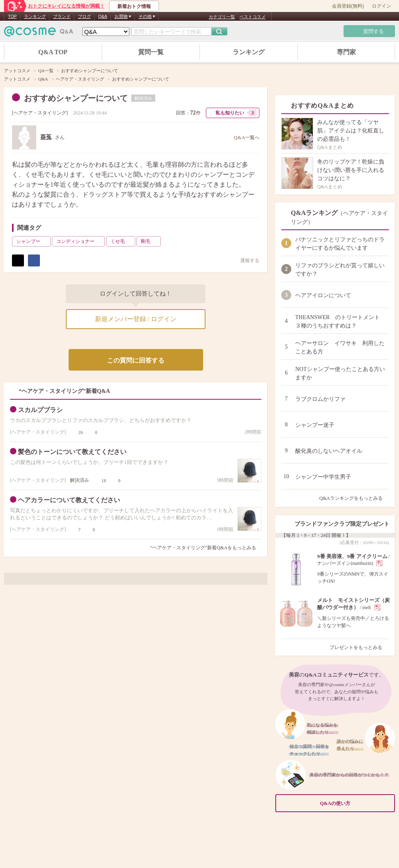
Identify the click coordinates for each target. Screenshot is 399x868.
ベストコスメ (253, 17)
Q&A (103, 16)
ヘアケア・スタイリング (40, 113)
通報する (246, 260)
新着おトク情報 (134, 6)
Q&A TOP (53, 52)
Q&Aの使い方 (355, 804)
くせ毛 (122, 241)
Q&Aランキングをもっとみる (354, 498)
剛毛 (150, 241)
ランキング (35, 16)
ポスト (18, 260)
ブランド (62, 16)
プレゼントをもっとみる (359, 647)
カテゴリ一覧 (222, 17)
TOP (12, 16)
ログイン (381, 6)
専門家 (346, 52)
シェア (34, 260)
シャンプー (33, 241)
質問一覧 (151, 52)
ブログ (84, 16)
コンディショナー (80, 241)
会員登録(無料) (348, 6)
